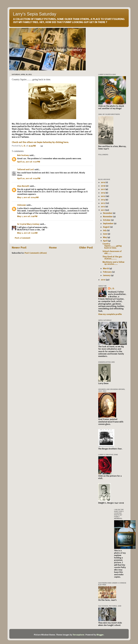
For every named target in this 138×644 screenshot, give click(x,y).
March (106, 269)
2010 (103, 280)
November (108, 217)
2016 (103, 193)
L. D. (112, 289)
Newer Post (19, 248)
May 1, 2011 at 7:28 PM (27, 217)
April (106, 241)
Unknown (22, 205)
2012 (103, 207)
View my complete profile (110, 314)
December (108, 213)
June (105, 234)
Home (53, 248)
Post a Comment (23, 238)
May (105, 238)
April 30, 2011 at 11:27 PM (29, 162)
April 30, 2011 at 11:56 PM (29, 179)
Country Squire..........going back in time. (112, 246)
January (107, 276)
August (107, 227)
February (108, 272)
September (108, 224)
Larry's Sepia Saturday (35, 14)
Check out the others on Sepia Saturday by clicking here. (40, 142)
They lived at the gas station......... (112, 258)
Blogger (100, 635)
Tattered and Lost (26, 170)
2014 (103, 200)
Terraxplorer (79, 635)
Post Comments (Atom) (36, 253)
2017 (103, 189)
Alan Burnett (23, 186)
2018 (103, 186)
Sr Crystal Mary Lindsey (28, 224)
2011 (103, 210)
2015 (103, 196)
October (107, 220)
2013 (103, 203)
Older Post (86, 248)
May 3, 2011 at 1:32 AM (27, 233)
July (105, 231)
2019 (103, 183)
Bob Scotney (23, 155)
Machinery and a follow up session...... (113, 263)
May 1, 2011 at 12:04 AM (28, 198)
